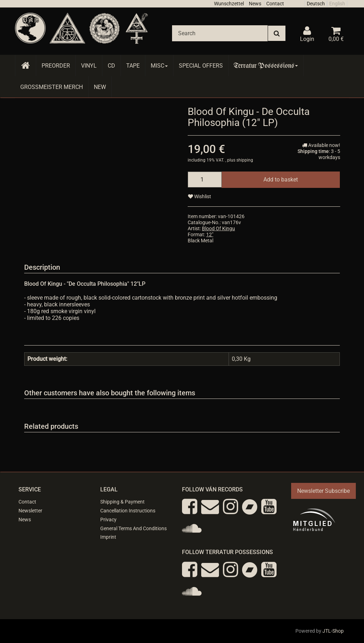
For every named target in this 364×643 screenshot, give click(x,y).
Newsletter (30, 511)
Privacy (108, 520)
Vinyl (89, 66)
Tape (133, 66)
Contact (275, 4)
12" (210, 234)
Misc (159, 66)
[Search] (220, 33)
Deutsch (316, 4)
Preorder (56, 66)
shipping (245, 160)
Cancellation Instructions (128, 511)
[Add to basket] (281, 180)
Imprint (108, 537)
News (255, 4)
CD (111, 66)
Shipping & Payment (122, 502)
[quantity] (205, 180)
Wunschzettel (229, 4)
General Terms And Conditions (133, 528)
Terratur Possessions (266, 66)
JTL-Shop (333, 631)
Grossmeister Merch (52, 87)
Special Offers (201, 66)
